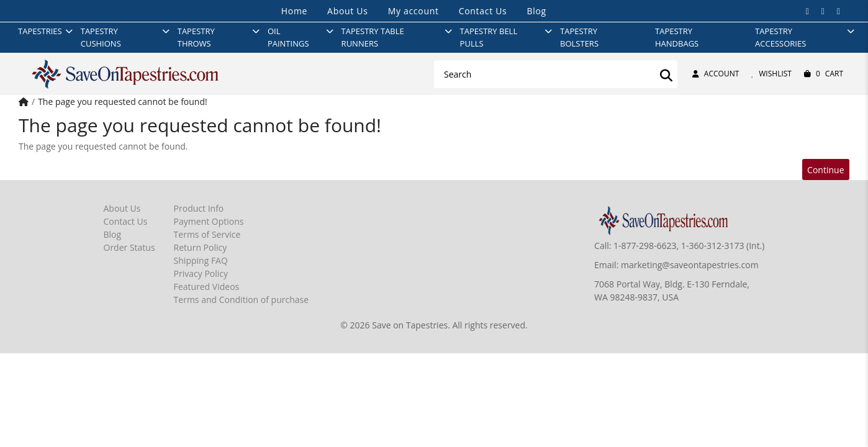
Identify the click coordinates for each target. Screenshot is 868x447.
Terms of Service (207, 234)
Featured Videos (207, 287)
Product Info (199, 208)
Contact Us (483, 11)
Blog (536, 11)
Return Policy (201, 247)
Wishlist (771, 74)
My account (414, 11)
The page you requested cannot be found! (123, 102)
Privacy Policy (201, 273)
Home (294, 11)
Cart (824, 74)
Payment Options (209, 221)
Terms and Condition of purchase (241, 300)
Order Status (129, 247)
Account (716, 74)
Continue (825, 170)
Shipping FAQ (201, 260)
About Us (348, 11)
